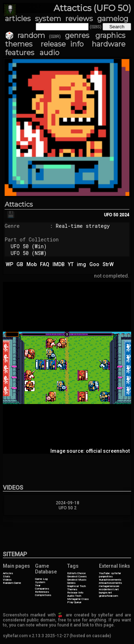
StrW (108, 264)
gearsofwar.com (108, 596)
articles (18, 19)
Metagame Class (78, 599)
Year (38, 585)
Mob (32, 264)
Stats (6, 576)
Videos (7, 580)
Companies (42, 589)
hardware (109, 44)
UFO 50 (111, 215)
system (48, 19)
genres (77, 35)
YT (71, 264)
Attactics (19, 205)
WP (9, 264)
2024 (124, 215)
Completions (43, 595)
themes (19, 44)
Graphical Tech (76, 586)
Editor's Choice (76, 573)
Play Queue (74, 602)
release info (62, 44)
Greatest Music (77, 580)
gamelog (113, 19)
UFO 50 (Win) (29, 246)
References (42, 592)
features (20, 53)
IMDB (59, 264)
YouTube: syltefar (110, 573)
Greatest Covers (77, 576)
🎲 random (25, 35)
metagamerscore (109, 586)
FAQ (45, 264)
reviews (79, 19)
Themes (72, 589)
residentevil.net (109, 589)
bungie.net (105, 593)
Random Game (12, 583)
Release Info (75, 593)
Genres (71, 583)
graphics (110, 35)
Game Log (41, 579)
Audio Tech (74, 596)
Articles (8, 573)
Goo (94, 264)
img (81, 264)
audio (49, 53)
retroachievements (110, 583)
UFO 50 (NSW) (29, 253)
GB (20, 264)
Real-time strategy (83, 226)
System (40, 582)
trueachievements (110, 580)
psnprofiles (106, 576)
